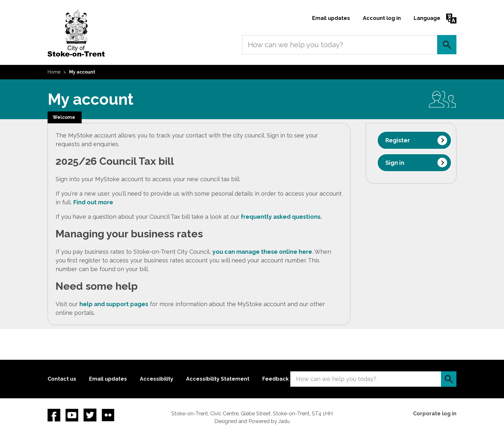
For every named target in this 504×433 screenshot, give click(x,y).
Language (427, 18)
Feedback (275, 379)
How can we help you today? (295, 45)
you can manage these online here (262, 252)
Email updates (331, 18)
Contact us (62, 379)
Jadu (284, 421)
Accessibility (157, 379)
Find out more (93, 202)
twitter (90, 415)
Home (54, 72)
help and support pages (114, 304)
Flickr (108, 415)
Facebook (54, 415)
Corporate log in (435, 414)
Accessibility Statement (218, 379)
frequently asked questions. (281, 217)
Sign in (395, 163)
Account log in (382, 18)
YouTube (72, 415)
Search (447, 45)
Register (398, 140)
